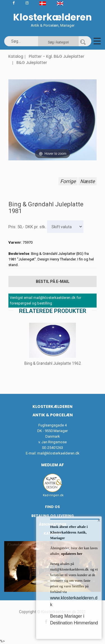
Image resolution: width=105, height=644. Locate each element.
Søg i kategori (58, 42)
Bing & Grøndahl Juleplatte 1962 (53, 363)
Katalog (16, 56)
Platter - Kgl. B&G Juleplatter (57, 56)
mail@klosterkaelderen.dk (58, 453)
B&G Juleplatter (32, 63)
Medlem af (53, 465)
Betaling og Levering (53, 516)
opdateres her (71, 554)
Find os (53, 507)
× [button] (99, 520)
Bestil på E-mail (53, 281)
